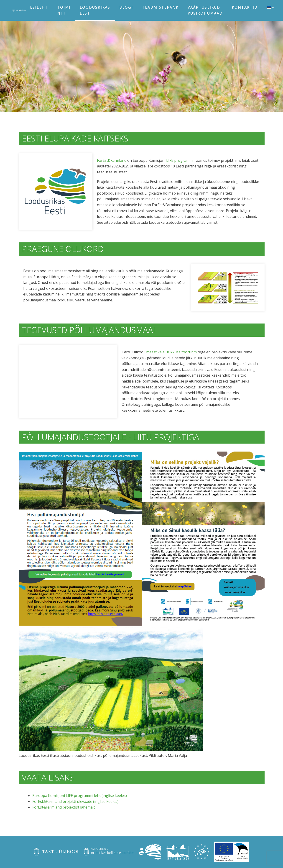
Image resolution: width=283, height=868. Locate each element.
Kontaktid (245, 7)
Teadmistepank (160, 7)
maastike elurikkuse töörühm (171, 352)
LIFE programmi (180, 160)
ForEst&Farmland (112, 160)
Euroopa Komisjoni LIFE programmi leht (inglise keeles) (80, 796)
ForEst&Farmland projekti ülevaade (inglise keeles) (75, 801)
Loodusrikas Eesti (95, 10)
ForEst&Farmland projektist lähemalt (64, 807)
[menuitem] (270, 7)
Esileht (39, 7)
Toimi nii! (64, 10)
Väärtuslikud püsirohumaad (205, 10)
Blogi (126, 7)
